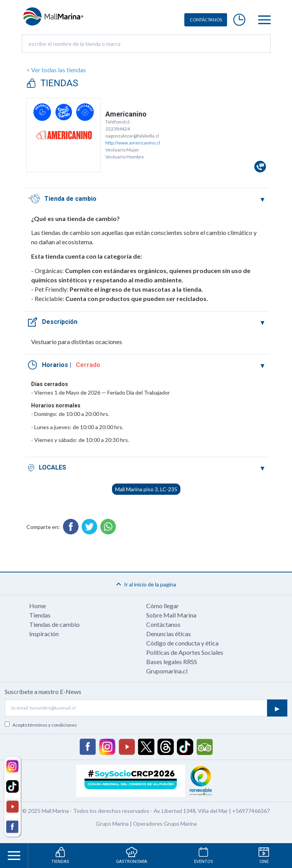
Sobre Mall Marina (171, 615)
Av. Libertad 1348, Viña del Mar (191, 811)
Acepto (45, 725)
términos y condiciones (52, 725)
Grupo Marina (112, 824)
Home (38, 606)
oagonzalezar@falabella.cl (132, 136)
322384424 (118, 129)
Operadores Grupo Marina (165, 824)
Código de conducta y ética (182, 643)
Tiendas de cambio (54, 624)
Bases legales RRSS (172, 662)
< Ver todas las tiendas (56, 70)
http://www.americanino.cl (133, 143)
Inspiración (44, 634)
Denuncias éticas (169, 634)
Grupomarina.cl (167, 671)
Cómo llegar (163, 606)
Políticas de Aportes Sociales (185, 652)
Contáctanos (163, 624)
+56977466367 (251, 811)
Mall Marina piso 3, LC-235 (146, 489)
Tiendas (40, 615)
